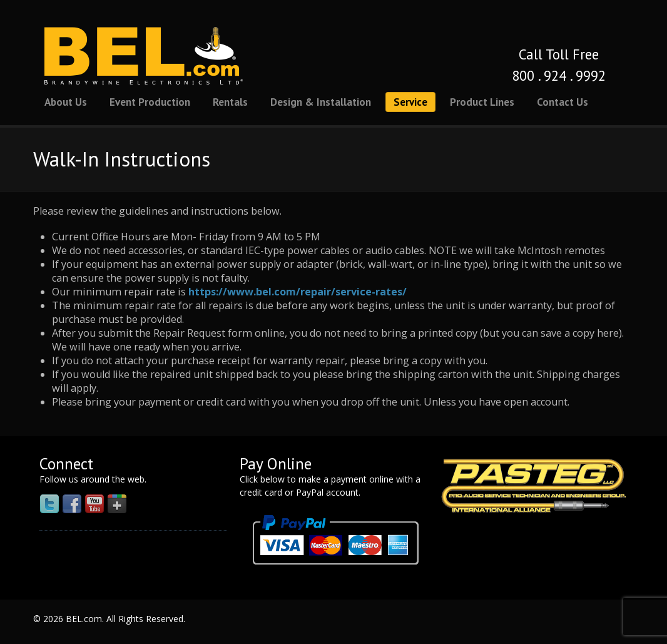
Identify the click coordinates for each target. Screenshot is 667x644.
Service (410, 102)
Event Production (150, 102)
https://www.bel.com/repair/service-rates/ (298, 292)
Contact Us (563, 102)
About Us (66, 102)
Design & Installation (321, 102)
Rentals (230, 102)
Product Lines (482, 102)
